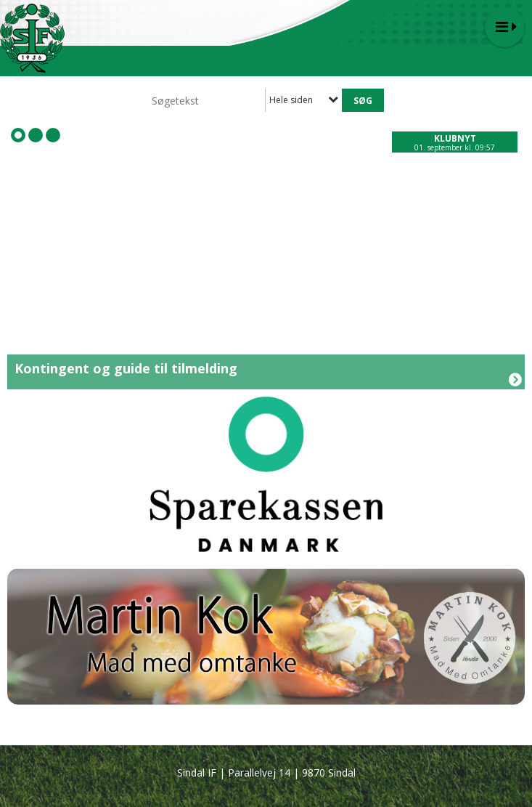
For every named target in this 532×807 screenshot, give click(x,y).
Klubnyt (455, 138)
